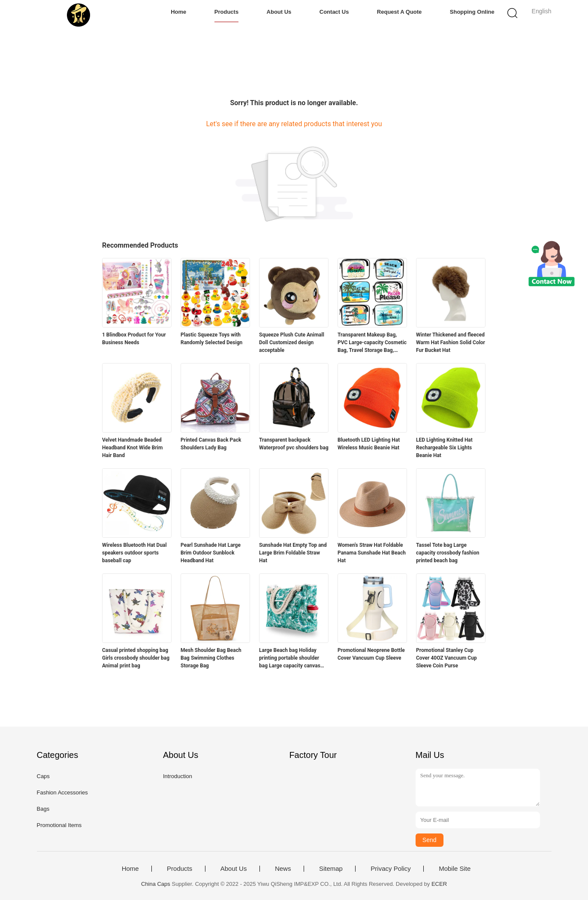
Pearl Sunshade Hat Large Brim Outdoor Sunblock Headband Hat (211, 553)
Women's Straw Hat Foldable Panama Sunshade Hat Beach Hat (372, 553)
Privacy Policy (390, 869)
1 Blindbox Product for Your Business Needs (134, 339)
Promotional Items (59, 825)
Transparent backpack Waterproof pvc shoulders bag (294, 444)
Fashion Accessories (62, 792)
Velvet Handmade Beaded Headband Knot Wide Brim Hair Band (132, 448)
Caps (43, 776)
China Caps (156, 884)
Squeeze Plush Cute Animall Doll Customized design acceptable (292, 342)
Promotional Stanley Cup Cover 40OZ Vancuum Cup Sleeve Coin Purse (446, 658)
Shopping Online (472, 12)
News (283, 869)
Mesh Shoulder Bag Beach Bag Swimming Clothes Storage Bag (211, 658)
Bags (43, 809)
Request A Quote (400, 12)
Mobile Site (455, 869)
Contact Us (334, 12)
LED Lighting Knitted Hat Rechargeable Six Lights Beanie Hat (444, 448)
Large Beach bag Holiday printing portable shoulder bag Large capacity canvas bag (290, 658)
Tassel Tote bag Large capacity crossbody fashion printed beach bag (448, 553)
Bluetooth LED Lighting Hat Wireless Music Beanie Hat (369, 444)
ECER (439, 884)
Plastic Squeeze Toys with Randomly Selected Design (211, 339)
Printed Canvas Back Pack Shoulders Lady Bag (211, 444)
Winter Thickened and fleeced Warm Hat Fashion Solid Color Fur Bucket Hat (451, 342)
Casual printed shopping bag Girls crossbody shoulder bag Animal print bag (136, 658)
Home (178, 12)
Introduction (178, 776)
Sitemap (331, 869)
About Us (279, 12)
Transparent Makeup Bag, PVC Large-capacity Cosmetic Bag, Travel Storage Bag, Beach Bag (372, 343)
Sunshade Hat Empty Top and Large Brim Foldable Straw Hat (293, 553)
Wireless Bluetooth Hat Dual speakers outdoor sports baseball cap (134, 553)
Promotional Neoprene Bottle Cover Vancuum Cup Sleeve (371, 654)
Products (226, 12)
